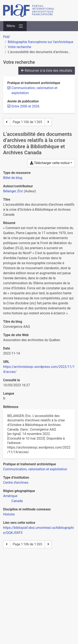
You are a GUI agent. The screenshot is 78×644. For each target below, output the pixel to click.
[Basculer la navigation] (15, 26)
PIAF (7, 37)
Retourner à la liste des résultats (47, 71)
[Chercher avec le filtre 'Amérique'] (10, 496)
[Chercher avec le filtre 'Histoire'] (9, 514)
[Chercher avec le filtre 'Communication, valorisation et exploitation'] (35, 469)
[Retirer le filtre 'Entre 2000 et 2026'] (25, 106)
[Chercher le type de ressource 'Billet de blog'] (13, 178)
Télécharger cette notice (50, 163)
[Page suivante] (48, 122)
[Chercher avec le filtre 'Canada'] (17, 501)
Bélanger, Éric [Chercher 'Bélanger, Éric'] (13, 191)
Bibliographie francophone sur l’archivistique (41, 42)
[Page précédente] (7, 122)
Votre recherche (20, 47)
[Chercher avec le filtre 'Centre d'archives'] (16, 483)
